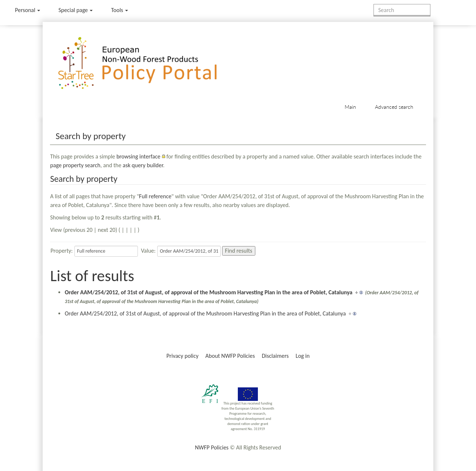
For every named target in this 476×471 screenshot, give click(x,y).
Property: (61, 251)
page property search (75, 165)
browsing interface (138, 156)
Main (350, 107)
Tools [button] (119, 10)
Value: (148, 251)
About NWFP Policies (230, 356)
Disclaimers (275, 356)
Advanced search (394, 107)
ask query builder (143, 165)
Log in (302, 356)
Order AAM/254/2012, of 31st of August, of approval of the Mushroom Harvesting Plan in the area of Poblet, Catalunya (208, 292)
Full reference (155, 196)
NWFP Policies (212, 447)
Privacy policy (182, 356)
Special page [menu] (76, 10)
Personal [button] (28, 10)
